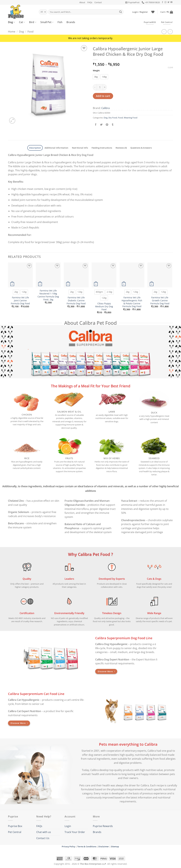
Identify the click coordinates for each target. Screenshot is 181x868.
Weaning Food (131, 118)
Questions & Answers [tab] (141, 148)
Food (30, 32)
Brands (71, 22)
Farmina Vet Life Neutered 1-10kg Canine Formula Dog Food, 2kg (48, 295)
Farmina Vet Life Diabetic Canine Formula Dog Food (76, 300)
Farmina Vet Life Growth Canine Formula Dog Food (160, 300)
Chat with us (44, 832)
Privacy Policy (69, 846)
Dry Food (113, 118)
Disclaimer (104, 846)
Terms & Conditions (87, 846)
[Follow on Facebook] (162, 2)
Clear (170, 68)
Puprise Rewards (103, 826)
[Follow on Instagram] (165, 2)
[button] (132, 2)
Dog (11, 22)
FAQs (90, 2)
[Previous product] (170, 32)
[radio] (96, 77)
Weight (96, 71)
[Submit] (121, 12)
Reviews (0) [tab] (121, 148)
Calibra (106, 108)
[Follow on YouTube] (171, 2)
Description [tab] (35, 148)
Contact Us (43, 838)
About (82, 2)
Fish (60, 22)
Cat (22, 22)
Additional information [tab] (56, 148)
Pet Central (15, 832)
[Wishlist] (153, 12)
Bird (33, 22)
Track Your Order (75, 832)
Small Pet (47, 22)
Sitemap (115, 846)
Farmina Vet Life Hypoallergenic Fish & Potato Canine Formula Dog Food (132, 302)
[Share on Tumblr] (113, 125)
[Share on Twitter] (101, 125)
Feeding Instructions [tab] (102, 148)
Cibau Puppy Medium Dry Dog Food (104, 306)
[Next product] (164, 32)
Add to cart (103, 96)
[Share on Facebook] (96, 125)
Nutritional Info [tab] (80, 148)
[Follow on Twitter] (168, 2)
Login (68, 826)
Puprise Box (15, 826)
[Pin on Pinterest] (107, 125)
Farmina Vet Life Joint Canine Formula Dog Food (20, 300)
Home (12, 32)
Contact (98, 2)
